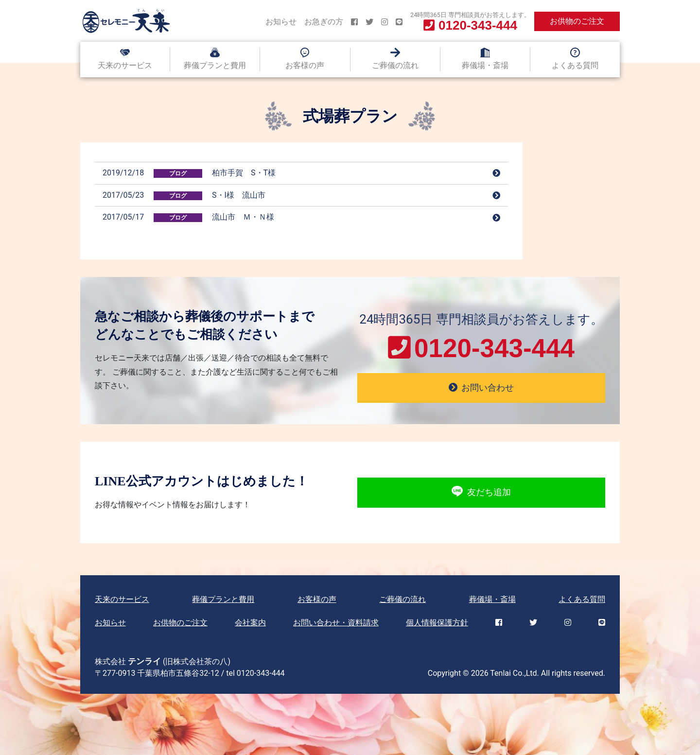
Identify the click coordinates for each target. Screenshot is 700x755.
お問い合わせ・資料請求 (336, 623)
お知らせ (281, 22)
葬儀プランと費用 (215, 65)
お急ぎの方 (324, 22)
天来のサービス (125, 65)
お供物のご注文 (577, 21)
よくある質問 (575, 65)
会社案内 (250, 623)
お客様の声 (305, 65)
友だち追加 (481, 493)
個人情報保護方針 (437, 623)
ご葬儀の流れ (395, 65)
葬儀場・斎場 (485, 65)
